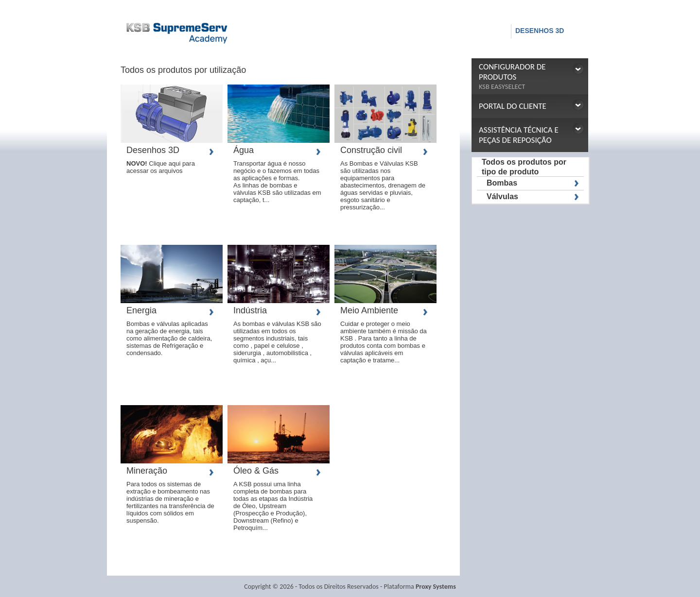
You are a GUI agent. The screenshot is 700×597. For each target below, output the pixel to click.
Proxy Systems (436, 587)
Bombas (502, 183)
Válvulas (502, 196)
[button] (530, 76)
